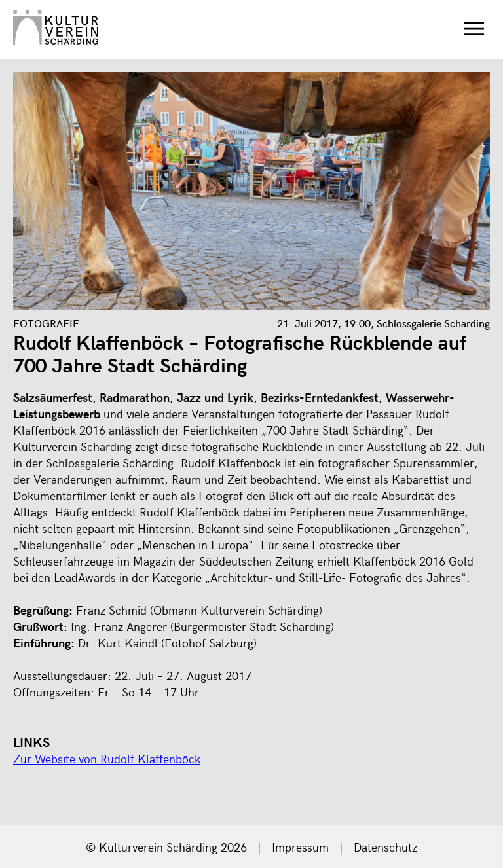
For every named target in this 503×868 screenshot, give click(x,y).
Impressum (300, 847)
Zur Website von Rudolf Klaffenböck (107, 758)
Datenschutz (385, 847)
